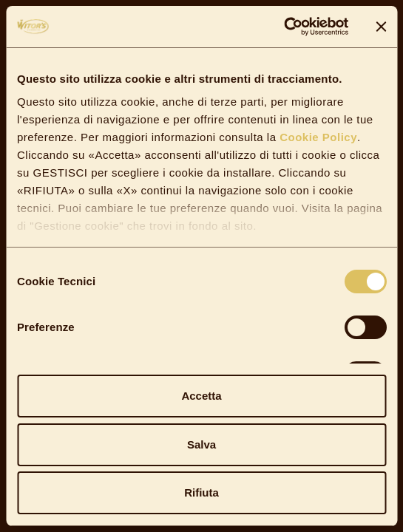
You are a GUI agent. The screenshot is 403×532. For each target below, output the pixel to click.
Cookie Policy (317, 137)
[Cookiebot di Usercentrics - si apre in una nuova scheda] (284, 27)
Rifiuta (201, 492)
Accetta (201, 396)
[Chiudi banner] (381, 27)
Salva (201, 444)
